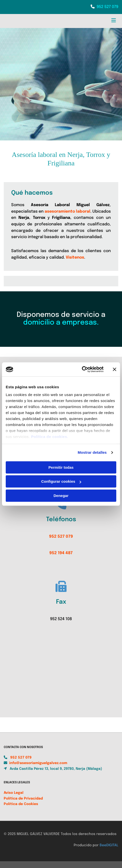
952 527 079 (107, 7)
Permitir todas (61, 467)
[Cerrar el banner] (115, 369)
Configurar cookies (61, 481)
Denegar (61, 496)
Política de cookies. (50, 437)
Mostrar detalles (92, 452)
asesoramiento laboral (67, 212)
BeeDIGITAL (109, 851)
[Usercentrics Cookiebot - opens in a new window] (82, 369)
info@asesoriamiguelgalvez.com (38, 769)
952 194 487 (61, 553)
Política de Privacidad (23, 805)
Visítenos (75, 257)
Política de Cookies (21, 810)
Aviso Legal (14, 799)
